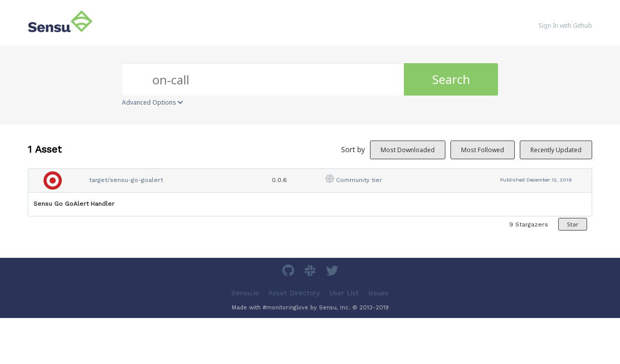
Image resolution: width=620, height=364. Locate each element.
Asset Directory (294, 292)
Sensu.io (245, 292)
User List (344, 292)
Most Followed (483, 150)
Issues (378, 292)
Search (451, 79)
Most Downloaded (408, 150)
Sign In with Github (565, 26)
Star (573, 224)
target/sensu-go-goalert (126, 180)
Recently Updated (556, 150)
